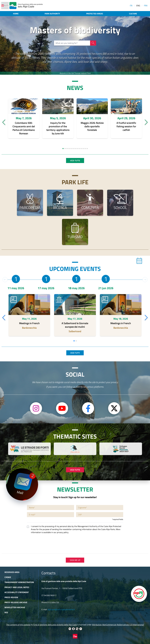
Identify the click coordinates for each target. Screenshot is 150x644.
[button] (4, 122)
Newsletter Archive (15, 607)
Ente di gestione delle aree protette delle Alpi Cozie (55, 625)
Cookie (8, 577)
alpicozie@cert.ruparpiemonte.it (61, 609)
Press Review (11, 597)
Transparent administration (19, 582)
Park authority (52, 14)
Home (16, 14)
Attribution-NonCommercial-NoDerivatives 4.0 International (118, 625)
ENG (138, 6)
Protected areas (95, 14)
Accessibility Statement (17, 592)
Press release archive (16, 602)
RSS (6, 612)
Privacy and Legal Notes (17, 587)
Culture (133, 14)
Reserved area (12, 572)
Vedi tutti (75, 353)
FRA (146, 6)
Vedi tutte (75, 160)
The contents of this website (18, 625)
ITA (131, 6)
